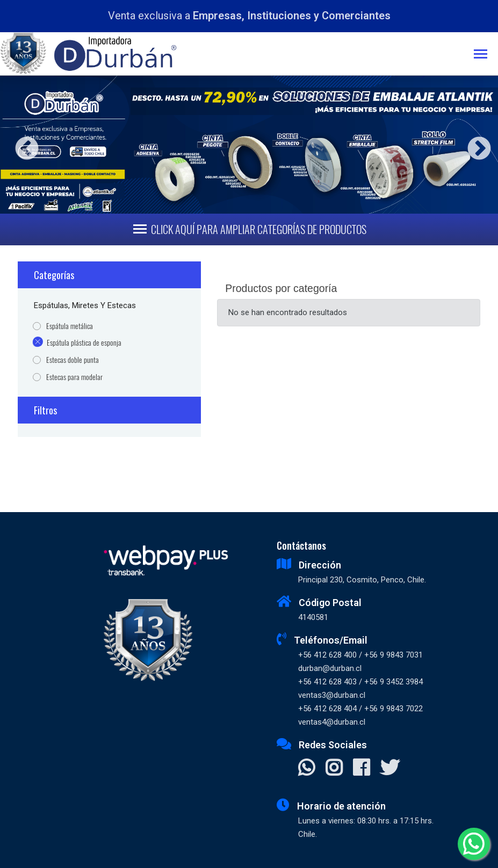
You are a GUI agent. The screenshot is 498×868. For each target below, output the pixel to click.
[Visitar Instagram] (334, 769)
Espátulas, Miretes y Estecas (85, 305)
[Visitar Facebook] (361, 769)
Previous (23, 145)
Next (475, 145)
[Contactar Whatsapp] (306, 769)
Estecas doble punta (73, 360)
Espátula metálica (70, 326)
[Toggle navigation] (486, 55)
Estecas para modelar (74, 377)
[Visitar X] (390, 769)
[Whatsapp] (474, 844)
